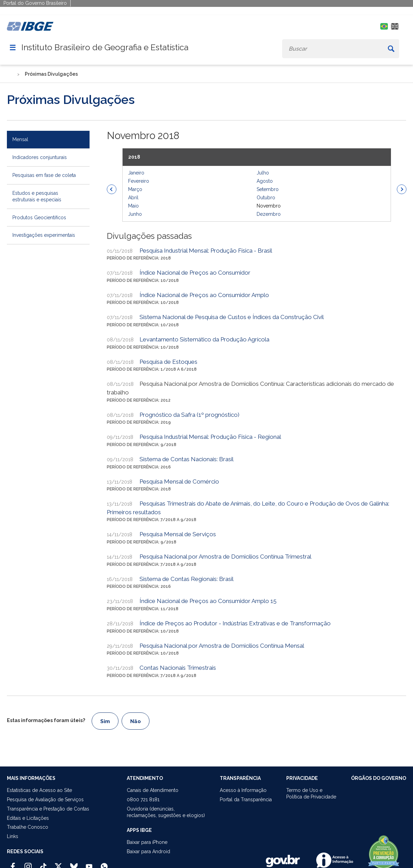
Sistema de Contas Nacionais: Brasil (187, 459)
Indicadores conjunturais (40, 157)
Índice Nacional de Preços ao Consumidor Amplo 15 (208, 601)
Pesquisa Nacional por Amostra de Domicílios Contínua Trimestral (225, 557)
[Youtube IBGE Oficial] (89, 864)
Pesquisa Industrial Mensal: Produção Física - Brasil (206, 251)
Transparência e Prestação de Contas (48, 809)
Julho (263, 173)
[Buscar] (391, 49)
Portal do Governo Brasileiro (35, 3)
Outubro (266, 198)
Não (136, 721)
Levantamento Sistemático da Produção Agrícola (204, 339)
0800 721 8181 (143, 800)
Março (135, 189)
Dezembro (269, 214)
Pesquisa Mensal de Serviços (178, 534)
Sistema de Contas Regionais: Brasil (187, 579)
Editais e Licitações (28, 818)
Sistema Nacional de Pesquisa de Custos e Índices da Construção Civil (232, 317)
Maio (133, 206)
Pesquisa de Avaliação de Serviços (45, 800)
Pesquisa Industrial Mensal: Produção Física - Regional (210, 437)
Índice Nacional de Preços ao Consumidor (195, 273)
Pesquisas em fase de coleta (44, 175)
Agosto (265, 181)
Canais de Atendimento (153, 790)
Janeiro (136, 173)
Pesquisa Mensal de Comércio (179, 481)
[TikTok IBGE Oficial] (43, 864)
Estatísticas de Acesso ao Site (39, 790)
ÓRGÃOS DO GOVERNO (379, 778)
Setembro (268, 189)
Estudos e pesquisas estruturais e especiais (37, 196)
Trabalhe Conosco (28, 827)
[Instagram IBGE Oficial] (28, 864)
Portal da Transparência (246, 800)
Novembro (269, 206)
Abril (133, 198)
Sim (105, 721)
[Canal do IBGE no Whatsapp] (104, 864)
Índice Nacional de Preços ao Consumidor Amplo (204, 295)
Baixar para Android (148, 851)
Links (13, 836)
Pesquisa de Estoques (168, 362)
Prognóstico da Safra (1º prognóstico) (189, 415)
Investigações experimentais (44, 235)
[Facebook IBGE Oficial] (13, 864)
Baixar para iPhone (147, 842)
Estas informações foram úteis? (46, 720)
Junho (135, 214)
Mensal (20, 139)
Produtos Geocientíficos (39, 218)
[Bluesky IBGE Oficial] (74, 864)
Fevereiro (139, 181)
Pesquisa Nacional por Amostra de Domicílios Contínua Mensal (222, 646)
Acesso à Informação (243, 790)
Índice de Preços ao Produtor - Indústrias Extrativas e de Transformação (235, 623)
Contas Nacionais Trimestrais (178, 668)
